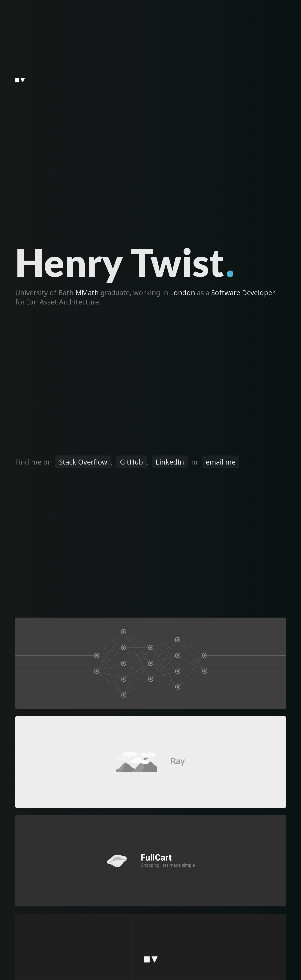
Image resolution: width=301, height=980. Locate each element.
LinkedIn (170, 462)
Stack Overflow (83, 462)
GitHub (131, 462)
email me (221, 462)
